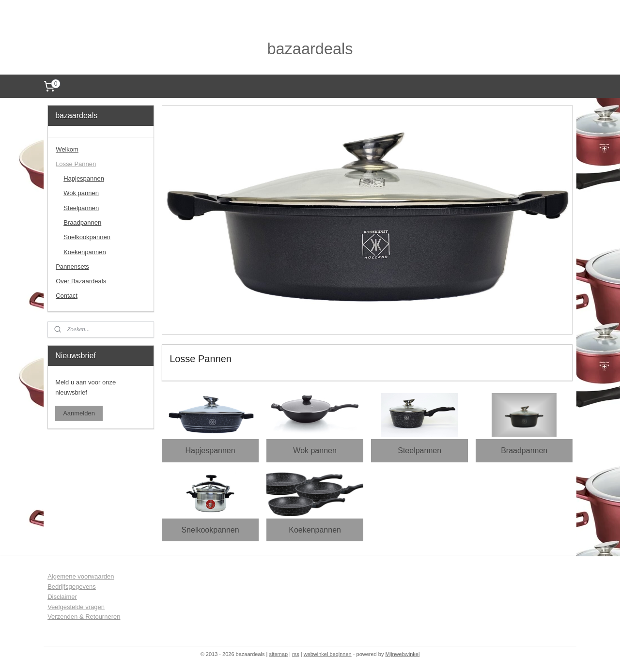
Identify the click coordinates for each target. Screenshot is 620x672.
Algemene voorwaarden (81, 576)
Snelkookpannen (210, 529)
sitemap (278, 654)
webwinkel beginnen (328, 654)
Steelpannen (419, 451)
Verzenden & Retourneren (84, 617)
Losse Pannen (76, 164)
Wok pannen (315, 451)
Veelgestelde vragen (76, 607)
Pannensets (72, 267)
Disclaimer (62, 597)
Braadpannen (524, 451)
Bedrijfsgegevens (72, 587)
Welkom (67, 149)
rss (296, 654)
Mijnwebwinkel (402, 654)
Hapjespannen (210, 451)
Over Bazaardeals (81, 281)
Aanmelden (79, 413)
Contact (67, 296)
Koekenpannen (315, 529)
